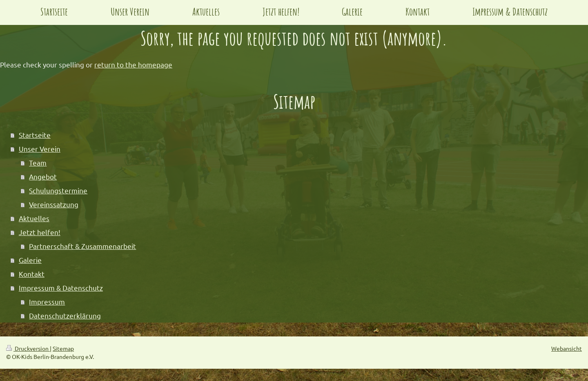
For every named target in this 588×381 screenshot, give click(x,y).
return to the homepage (133, 64)
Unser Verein (40, 149)
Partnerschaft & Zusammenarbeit (82, 246)
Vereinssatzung (54, 204)
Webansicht (567, 348)
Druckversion (28, 348)
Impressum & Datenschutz (61, 288)
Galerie (30, 260)
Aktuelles (34, 218)
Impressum (47, 301)
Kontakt (32, 274)
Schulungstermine (58, 190)
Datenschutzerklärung (65, 315)
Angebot (43, 176)
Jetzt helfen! (40, 232)
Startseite (35, 135)
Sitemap (63, 348)
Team (38, 162)
